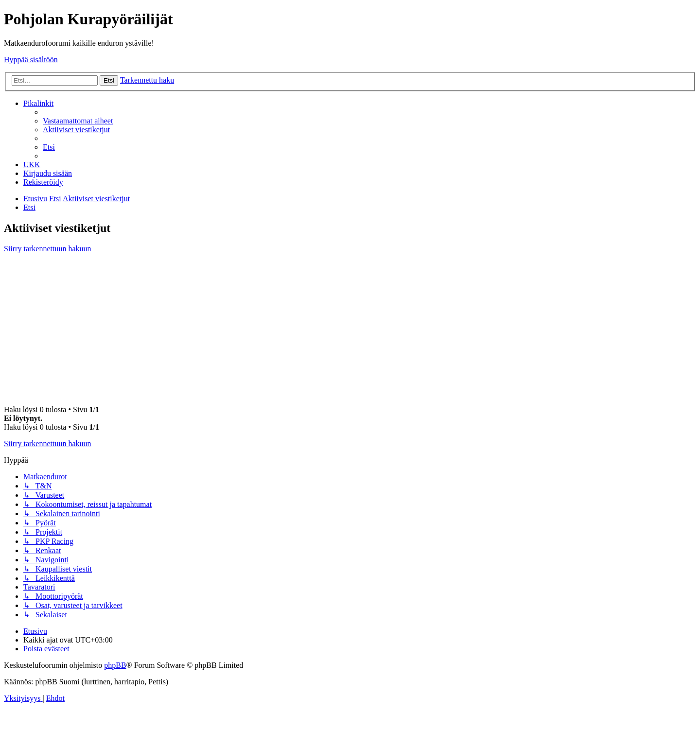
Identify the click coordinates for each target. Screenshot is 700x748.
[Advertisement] (350, 329)
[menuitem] (78, 121)
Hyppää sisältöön (31, 60)
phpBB (115, 665)
